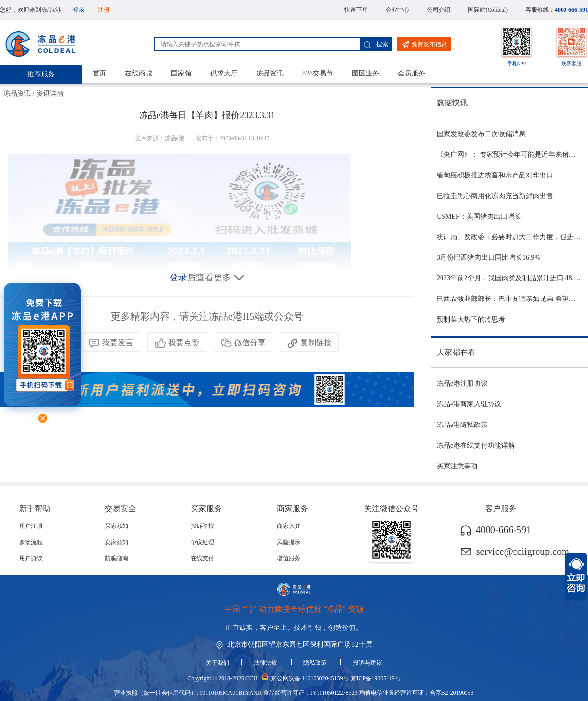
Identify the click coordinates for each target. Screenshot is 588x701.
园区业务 (366, 73)
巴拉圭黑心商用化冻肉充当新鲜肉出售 (495, 196)
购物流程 (31, 542)
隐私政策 (316, 663)
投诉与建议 (367, 663)
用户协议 (31, 558)
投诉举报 (202, 526)
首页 (99, 73)
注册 (104, 10)
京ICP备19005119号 (376, 678)
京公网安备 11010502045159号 (310, 678)
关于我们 (218, 663)
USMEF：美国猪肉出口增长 (479, 216)
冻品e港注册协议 (462, 384)
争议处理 (202, 542)
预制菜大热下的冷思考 (471, 319)
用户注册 (31, 526)
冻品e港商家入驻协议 (469, 404)
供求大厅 (224, 73)
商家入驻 (289, 526)
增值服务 (289, 558)
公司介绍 (439, 10)
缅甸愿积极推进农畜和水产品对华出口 (495, 175)
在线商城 (139, 73)
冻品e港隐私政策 (462, 425)
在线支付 (202, 558)
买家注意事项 (457, 466)
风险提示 (289, 542)
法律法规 (266, 663)
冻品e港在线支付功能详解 (476, 445)
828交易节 (318, 73)
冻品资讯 (270, 73)
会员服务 (412, 73)
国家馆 (181, 73)
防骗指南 (117, 558)
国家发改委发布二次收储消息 (481, 134)
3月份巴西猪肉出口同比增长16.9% (488, 258)
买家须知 (117, 526)
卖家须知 (117, 542)
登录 (79, 10)
